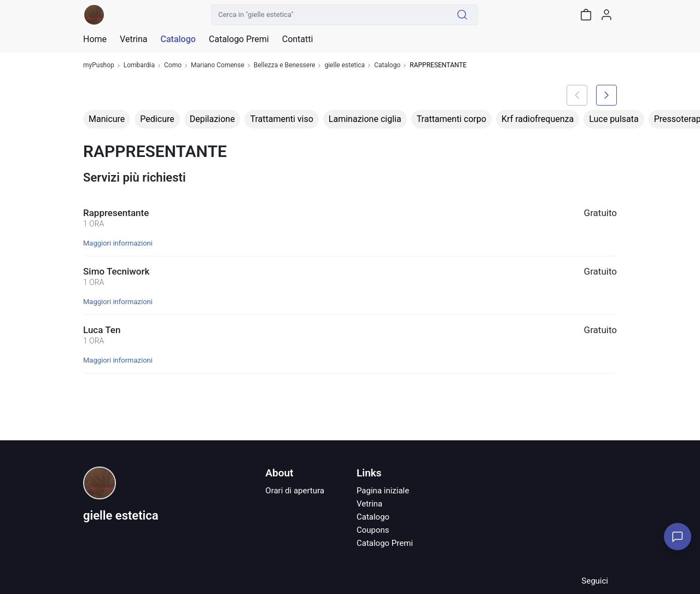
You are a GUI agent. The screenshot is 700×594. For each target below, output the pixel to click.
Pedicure (157, 119)
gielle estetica (345, 65)
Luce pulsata (614, 119)
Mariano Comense (218, 65)
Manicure (107, 119)
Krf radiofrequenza (538, 119)
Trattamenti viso (281, 119)
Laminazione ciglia (365, 119)
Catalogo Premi (385, 543)
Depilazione (212, 119)
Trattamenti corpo (451, 119)
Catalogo (178, 39)
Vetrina (369, 504)
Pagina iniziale (383, 491)
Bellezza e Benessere (285, 65)
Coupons (373, 530)
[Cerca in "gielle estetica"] (329, 15)
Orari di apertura (295, 491)
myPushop (99, 65)
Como (173, 65)
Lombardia (139, 65)
